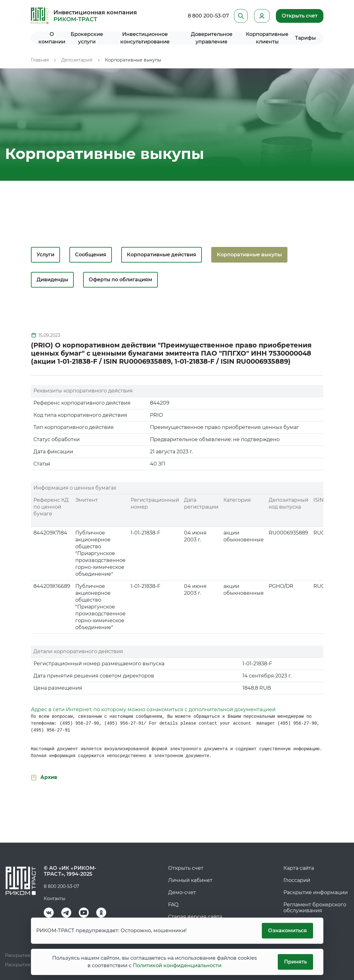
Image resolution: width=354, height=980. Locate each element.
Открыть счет (300, 16)
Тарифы (305, 38)
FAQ (173, 905)
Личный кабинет (190, 880)
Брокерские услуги (87, 38)
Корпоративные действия (162, 255)
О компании (52, 38)
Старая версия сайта (195, 917)
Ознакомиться (287, 931)
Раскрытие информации (316, 892)
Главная (40, 60)
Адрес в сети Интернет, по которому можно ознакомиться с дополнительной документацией (153, 709)
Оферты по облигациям (120, 280)
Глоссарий (297, 880)
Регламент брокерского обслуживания (315, 908)
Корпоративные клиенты (267, 38)
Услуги (45, 255)
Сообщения (91, 255)
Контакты (55, 899)
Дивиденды (52, 280)
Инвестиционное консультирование (145, 38)
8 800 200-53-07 (208, 16)
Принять (295, 962)
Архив (49, 777)
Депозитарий (77, 60)
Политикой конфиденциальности (177, 965)
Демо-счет (182, 892)
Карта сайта (299, 868)
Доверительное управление (212, 38)
